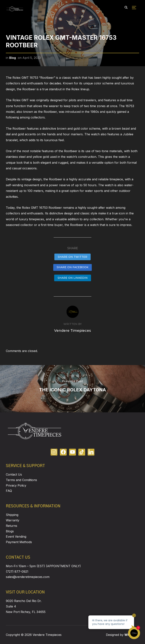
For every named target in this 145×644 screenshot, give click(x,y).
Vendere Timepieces (72, 331)
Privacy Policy (16, 485)
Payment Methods (19, 542)
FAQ (9, 491)
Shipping (12, 515)
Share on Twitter (72, 257)
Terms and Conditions (21, 480)
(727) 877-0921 (17, 572)
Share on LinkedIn (73, 278)
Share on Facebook (72, 267)
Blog (13, 58)
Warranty (13, 520)
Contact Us (14, 474)
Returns (12, 526)
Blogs (10, 531)
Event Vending (16, 537)
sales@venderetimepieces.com (28, 577)
